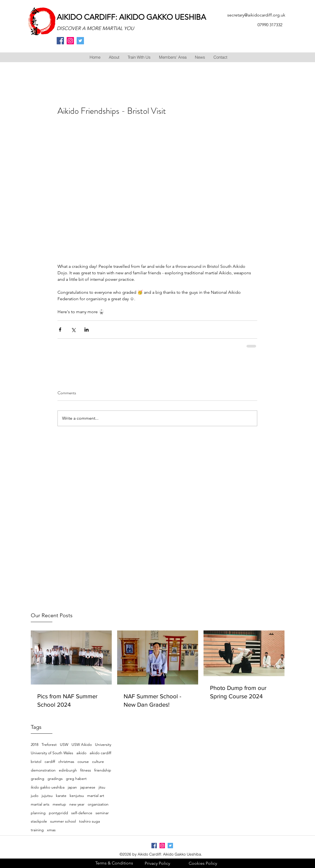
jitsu (102, 787)
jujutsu (47, 796)
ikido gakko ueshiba (48, 787)
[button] (114, 57)
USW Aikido (82, 745)
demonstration (43, 770)
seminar (102, 813)
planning (38, 813)
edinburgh (68, 770)
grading (38, 779)
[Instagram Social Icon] (70, 41)
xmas (51, 830)
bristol (36, 762)
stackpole (39, 821)
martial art (96, 796)
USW (64, 745)
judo (35, 796)
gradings (55, 779)
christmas (66, 762)
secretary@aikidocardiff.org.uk (256, 15)
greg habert (76, 779)
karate (61, 796)
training (37, 830)
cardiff (50, 762)
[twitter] (80, 41)
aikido (81, 753)
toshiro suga (89, 821)
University (103, 745)
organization (98, 804)
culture (98, 762)
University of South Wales (52, 753)
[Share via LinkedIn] (87, 330)
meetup (59, 804)
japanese (88, 787)
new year (77, 804)
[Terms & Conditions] (114, 863)
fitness (86, 770)
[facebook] (60, 41)
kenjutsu (77, 796)
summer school (63, 821)
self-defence (82, 813)
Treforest (49, 745)
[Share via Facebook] (60, 330)
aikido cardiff (100, 753)
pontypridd (58, 813)
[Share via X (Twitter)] (73, 330)
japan (72, 787)
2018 (35, 745)
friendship (103, 770)
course (83, 762)
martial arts (40, 804)
